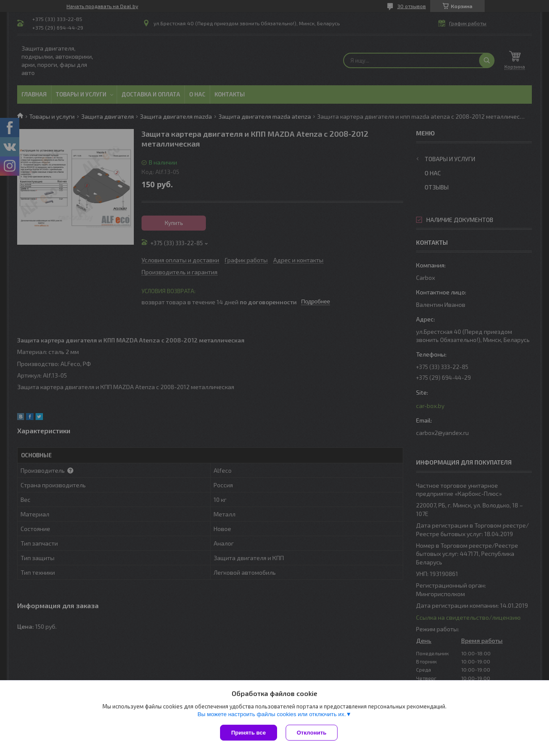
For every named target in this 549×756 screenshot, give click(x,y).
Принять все (249, 733)
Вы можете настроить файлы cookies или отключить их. (271, 714)
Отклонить (312, 733)
